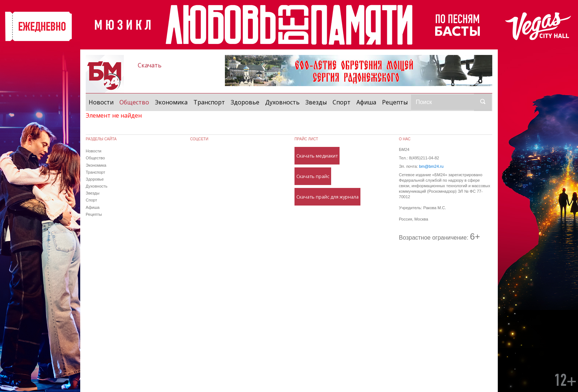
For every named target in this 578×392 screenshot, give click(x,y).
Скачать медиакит (317, 156)
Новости (101, 102)
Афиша (366, 102)
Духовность (282, 102)
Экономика (171, 102)
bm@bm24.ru (431, 166)
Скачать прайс (313, 176)
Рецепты (395, 102)
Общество (136, 102)
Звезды (316, 102)
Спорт (342, 102)
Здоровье (245, 102)
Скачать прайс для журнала (327, 197)
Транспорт (209, 102)
